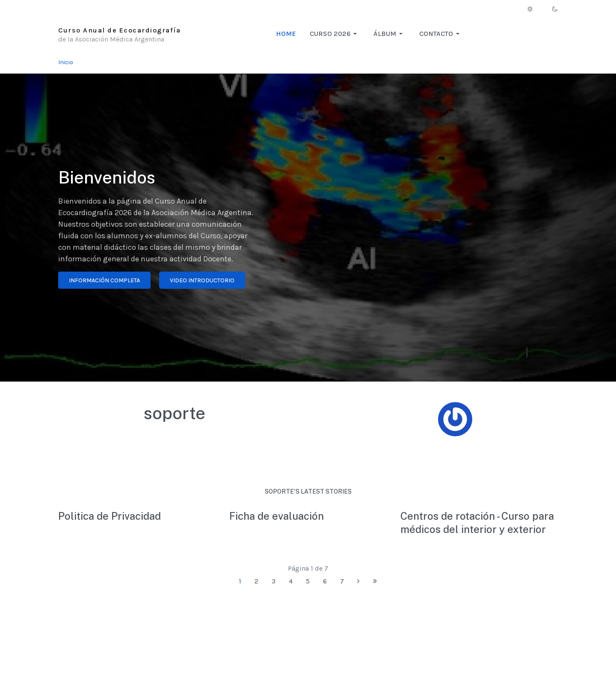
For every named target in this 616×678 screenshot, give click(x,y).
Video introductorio (202, 280)
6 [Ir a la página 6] (325, 581)
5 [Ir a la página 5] (308, 581)
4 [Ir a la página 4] (291, 581)
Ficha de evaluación (277, 516)
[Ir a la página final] (375, 581)
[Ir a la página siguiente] (358, 581)
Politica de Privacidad (110, 516)
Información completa (104, 280)
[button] (335, 34)
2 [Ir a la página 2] (256, 581)
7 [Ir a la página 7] (342, 581)
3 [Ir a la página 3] (274, 581)
